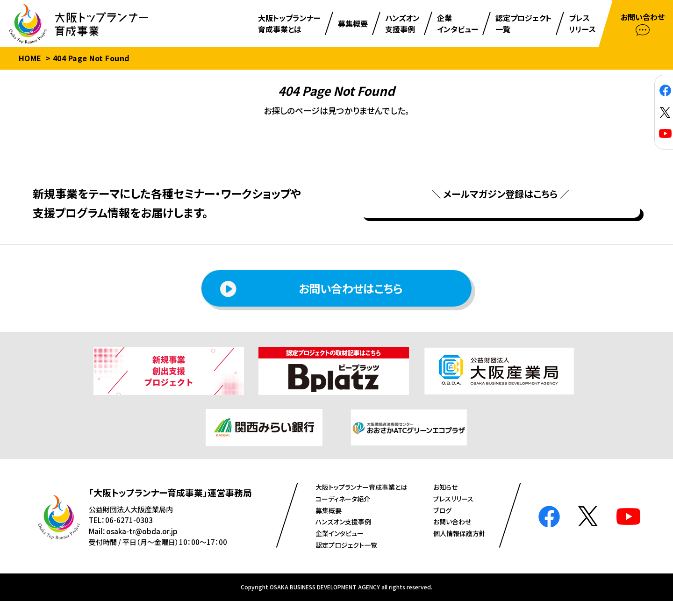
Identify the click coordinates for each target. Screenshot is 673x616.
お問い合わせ (452, 537)
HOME (30, 58)
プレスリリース (453, 514)
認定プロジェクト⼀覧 (346, 560)
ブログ (442, 525)
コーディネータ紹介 (343, 514)
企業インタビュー (340, 548)
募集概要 (329, 525)
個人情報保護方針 (459, 548)
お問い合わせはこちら (311, 304)
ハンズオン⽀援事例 (343, 537)
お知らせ (445, 502)
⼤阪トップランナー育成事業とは (361, 502)
